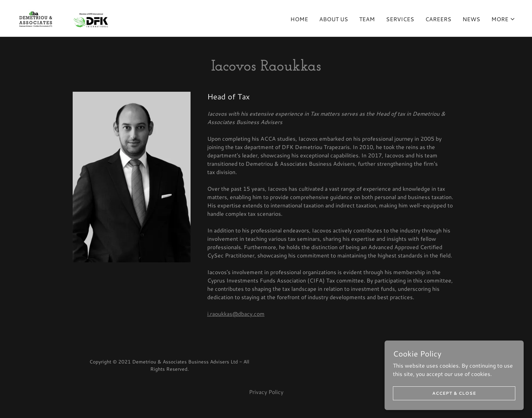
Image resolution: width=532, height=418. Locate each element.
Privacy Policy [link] (266, 392)
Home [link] (299, 19)
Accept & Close (454, 398)
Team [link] (367, 19)
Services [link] (400, 19)
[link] (62, 17)
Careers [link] (438, 19)
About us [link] (334, 19)
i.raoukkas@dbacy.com (236, 314)
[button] (503, 19)
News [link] (471, 19)
